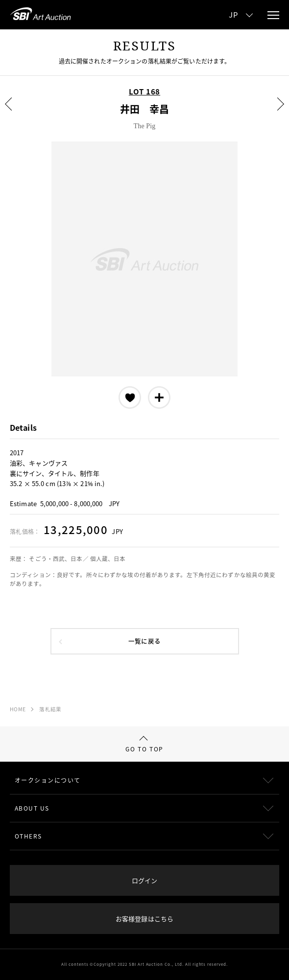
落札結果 (50, 709)
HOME (18, 709)
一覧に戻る (144, 641)
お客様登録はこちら (144, 919)
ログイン (144, 880)
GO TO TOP (144, 745)
